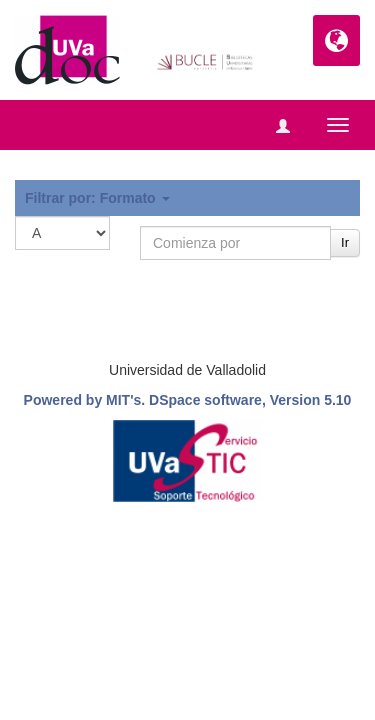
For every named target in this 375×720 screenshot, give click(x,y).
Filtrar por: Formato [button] (97, 198)
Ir (345, 242)
